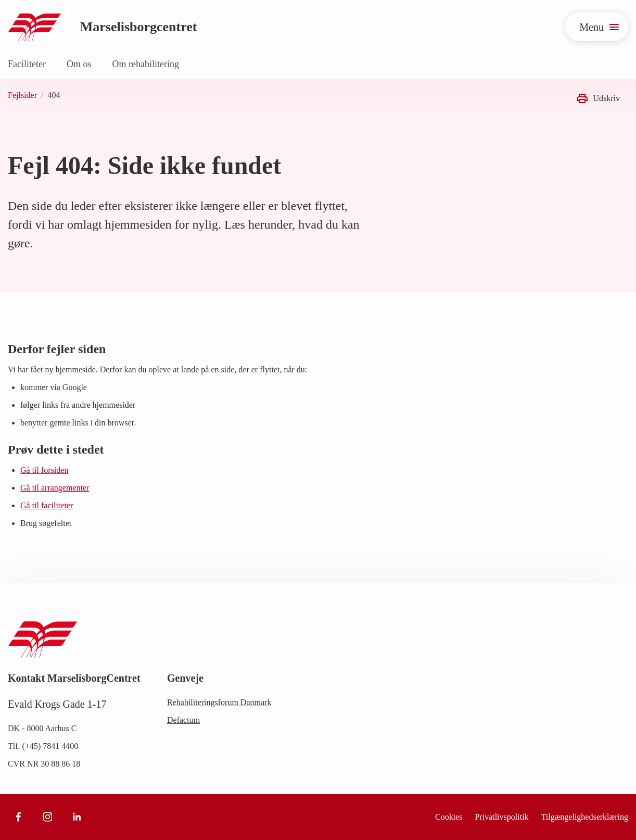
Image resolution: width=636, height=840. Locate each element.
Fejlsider (22, 95)
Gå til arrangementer (55, 488)
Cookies (449, 817)
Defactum (183, 720)
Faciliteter (27, 64)
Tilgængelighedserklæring (585, 817)
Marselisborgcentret (139, 27)
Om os (79, 64)
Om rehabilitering (145, 64)
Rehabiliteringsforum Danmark (219, 702)
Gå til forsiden (44, 470)
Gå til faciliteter (47, 505)
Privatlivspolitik (501, 817)
